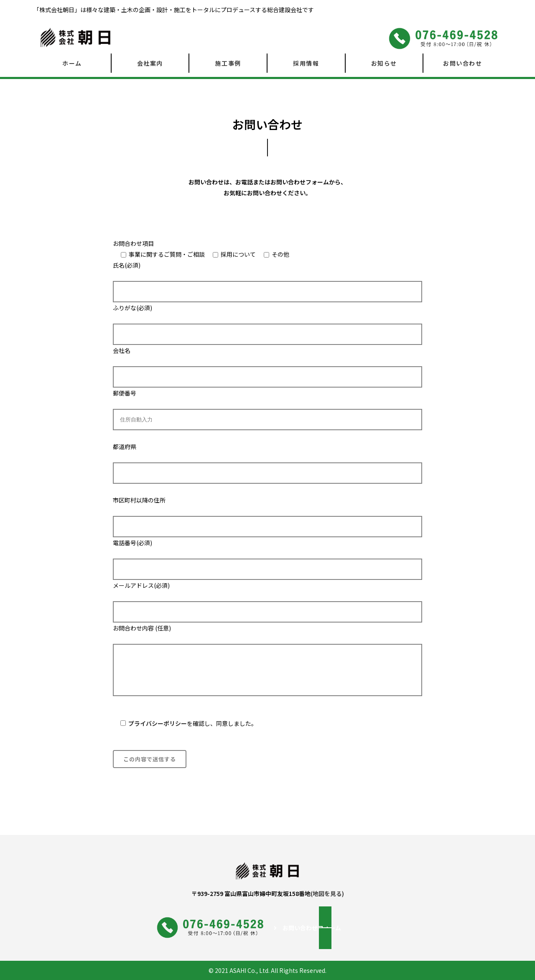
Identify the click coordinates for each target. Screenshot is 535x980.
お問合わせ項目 (133, 243)
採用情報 (306, 63)
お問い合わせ (462, 63)
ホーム (72, 63)
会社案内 (150, 63)
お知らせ (384, 63)
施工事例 (228, 63)
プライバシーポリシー (158, 723)
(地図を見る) (327, 893)
